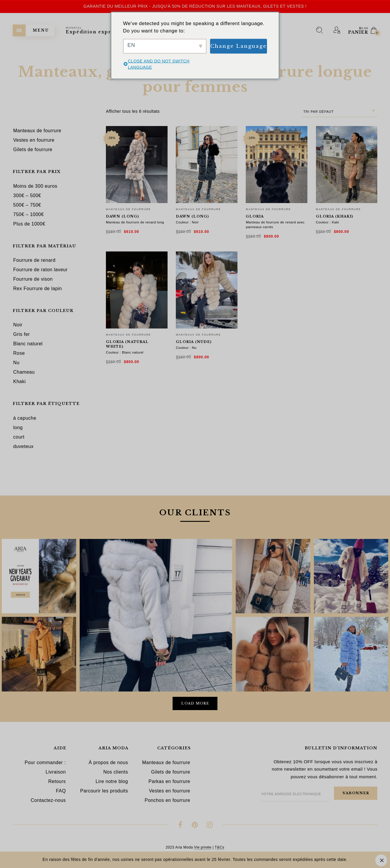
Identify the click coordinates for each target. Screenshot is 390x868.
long (18, 428)
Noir (18, 325)
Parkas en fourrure (169, 781)
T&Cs (219, 847)
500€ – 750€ (27, 205)
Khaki (20, 381)
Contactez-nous (48, 800)
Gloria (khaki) (335, 216)
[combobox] (339, 112)
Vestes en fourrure (170, 791)
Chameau (24, 372)
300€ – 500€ (27, 196)
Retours (57, 781)
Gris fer (22, 334)
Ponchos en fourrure (167, 800)
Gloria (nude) (194, 342)
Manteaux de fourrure (128, 209)
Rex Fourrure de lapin (38, 288)
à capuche (25, 418)
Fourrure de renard (34, 260)
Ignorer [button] (381, 860)
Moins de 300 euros (35, 186)
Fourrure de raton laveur (41, 270)
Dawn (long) (122, 216)
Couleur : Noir (187, 222)
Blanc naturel (28, 344)
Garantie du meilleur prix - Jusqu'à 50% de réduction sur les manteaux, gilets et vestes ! (195, 6)
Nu (16, 363)
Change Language (239, 46)
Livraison (56, 772)
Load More (195, 703)
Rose (19, 353)
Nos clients (116, 772)
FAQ (61, 791)
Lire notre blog (112, 781)
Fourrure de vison (33, 279)
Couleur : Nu (186, 348)
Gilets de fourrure (171, 772)
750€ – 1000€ (29, 214)
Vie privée (203, 847)
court (19, 437)
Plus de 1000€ (29, 224)
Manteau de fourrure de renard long (135, 222)
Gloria (255, 216)
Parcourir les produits (104, 791)
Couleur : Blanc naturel (125, 352)
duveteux (23, 446)
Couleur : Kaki (328, 222)
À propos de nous (108, 762)
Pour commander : (45, 762)
